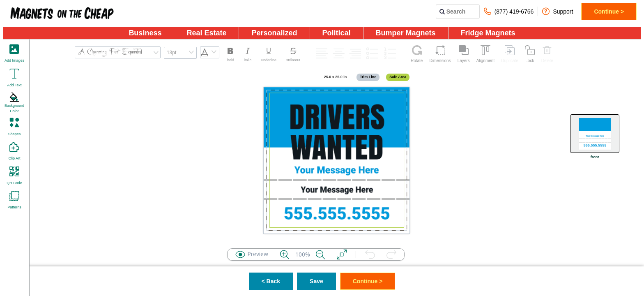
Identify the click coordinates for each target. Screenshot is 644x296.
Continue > (609, 12)
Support (558, 11)
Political (337, 33)
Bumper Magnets (406, 33)
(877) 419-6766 (509, 11)
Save (316, 281)
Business (145, 33)
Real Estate (206, 33)
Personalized (274, 33)
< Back (271, 281)
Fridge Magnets (488, 33)
